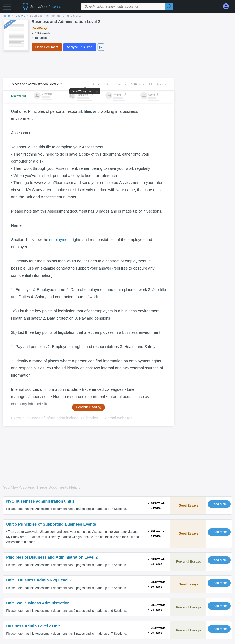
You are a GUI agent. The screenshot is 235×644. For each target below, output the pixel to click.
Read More (219, 504)
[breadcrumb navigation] (117, 16)
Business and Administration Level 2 (56, 16)
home (7, 16)
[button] (7, 7)
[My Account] (227, 6)
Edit (108, 84)
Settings (138, 84)
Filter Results (159, 84)
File (95, 84)
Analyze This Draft (80, 47)
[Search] (169, 7)
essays (20, 16)
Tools (121, 84)
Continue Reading (89, 407)
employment (60, 240)
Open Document (47, 47)
